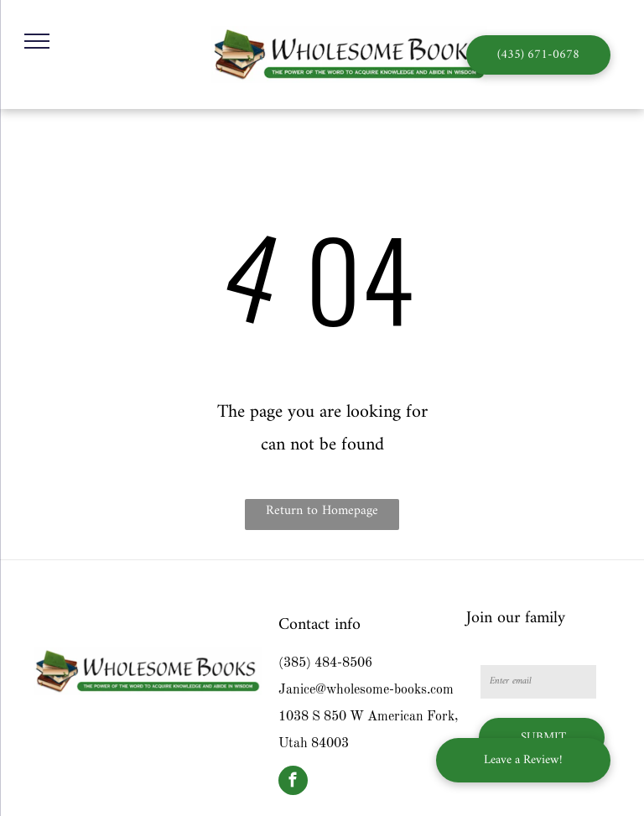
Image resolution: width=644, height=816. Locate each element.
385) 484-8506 (328, 663)
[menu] (37, 41)
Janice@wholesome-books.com (366, 690)
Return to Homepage (322, 511)
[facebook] (293, 782)
